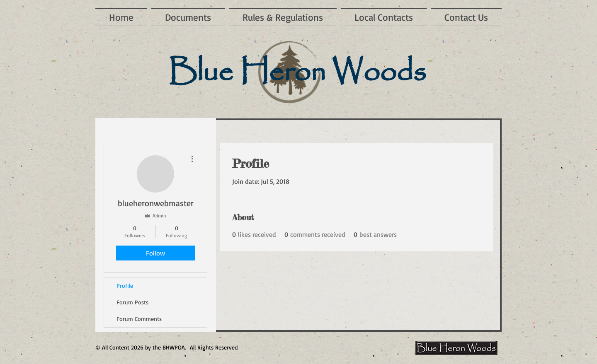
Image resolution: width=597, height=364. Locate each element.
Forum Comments (139, 319)
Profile (125, 286)
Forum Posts (132, 302)
